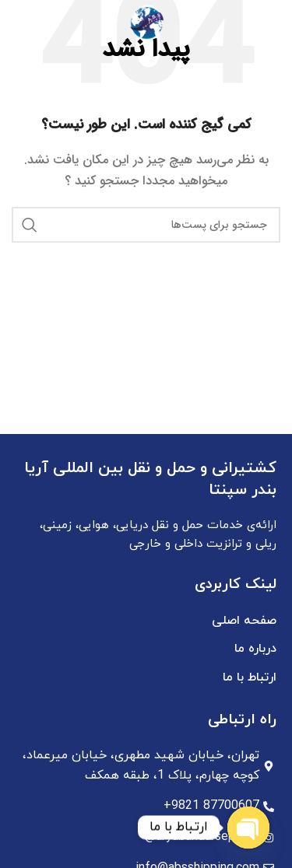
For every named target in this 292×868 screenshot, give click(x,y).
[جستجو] (19, 23)
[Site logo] (146, 23)
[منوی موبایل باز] (273, 23)
